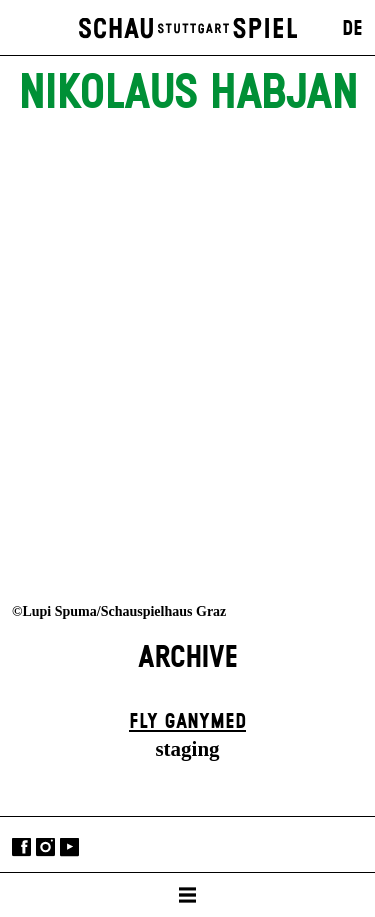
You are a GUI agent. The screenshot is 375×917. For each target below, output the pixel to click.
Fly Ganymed (187, 722)
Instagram (45, 846)
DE (352, 29)
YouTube (69, 846)
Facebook (21, 846)
